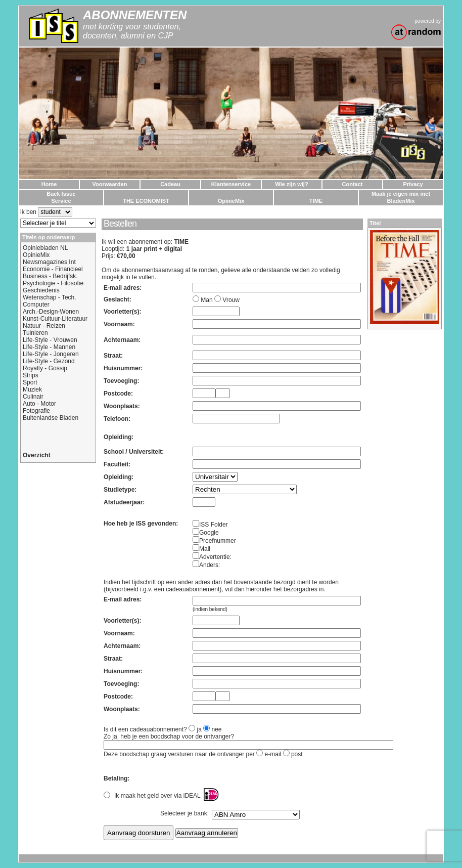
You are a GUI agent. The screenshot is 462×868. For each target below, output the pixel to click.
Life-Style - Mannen (49, 347)
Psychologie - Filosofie (53, 283)
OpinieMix (36, 255)
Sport (30, 382)
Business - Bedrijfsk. (50, 276)
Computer (36, 305)
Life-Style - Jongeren (51, 354)
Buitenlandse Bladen (51, 418)
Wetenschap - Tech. (50, 297)
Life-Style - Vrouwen (50, 340)
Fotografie (36, 411)
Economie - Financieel (53, 269)
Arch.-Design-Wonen (51, 312)
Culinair (33, 397)
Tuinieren (35, 333)
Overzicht (37, 455)
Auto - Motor (39, 404)
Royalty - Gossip (45, 368)
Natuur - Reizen (44, 326)
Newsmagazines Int (49, 262)
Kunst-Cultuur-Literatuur (55, 319)
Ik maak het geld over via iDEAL (157, 796)
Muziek (32, 389)
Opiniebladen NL (45, 248)
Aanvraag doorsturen (138, 833)
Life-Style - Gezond (49, 361)
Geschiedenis (41, 290)
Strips (31, 375)
